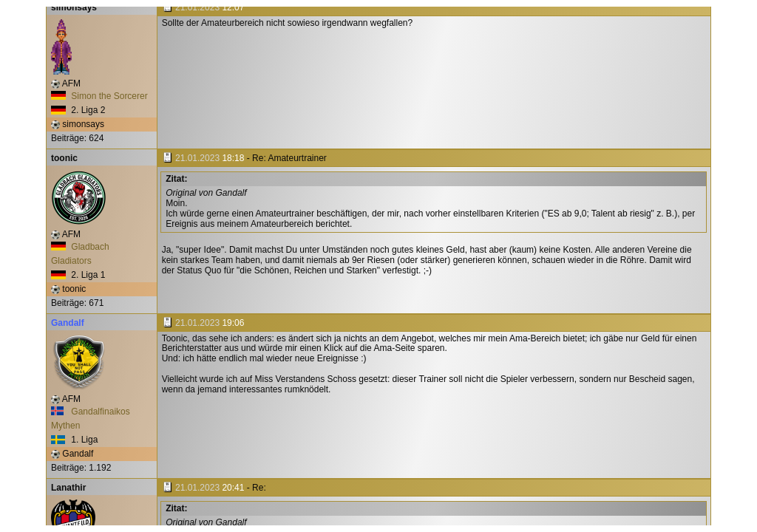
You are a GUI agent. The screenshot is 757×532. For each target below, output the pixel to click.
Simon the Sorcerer (99, 96)
